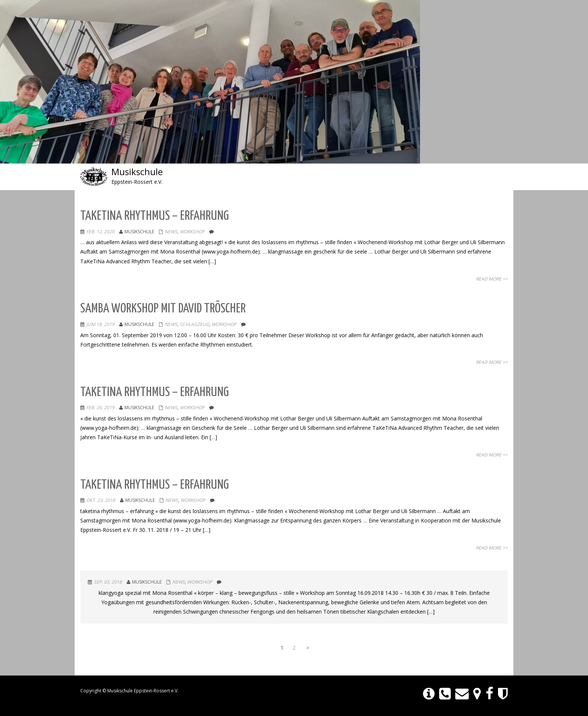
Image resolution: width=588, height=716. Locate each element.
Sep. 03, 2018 (108, 582)
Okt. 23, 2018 (101, 500)
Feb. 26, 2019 (100, 408)
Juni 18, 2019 (100, 324)
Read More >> (492, 279)
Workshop (192, 232)
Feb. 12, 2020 (100, 232)
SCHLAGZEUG (194, 324)
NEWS (171, 232)
